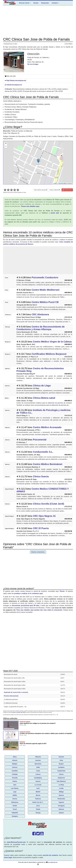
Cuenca (38, 774)
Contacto (55, 3)
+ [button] (6, 144)
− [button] (6, 146)
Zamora (61, 813)
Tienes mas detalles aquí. (30, 206)
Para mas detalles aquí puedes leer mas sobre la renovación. (40, 610)
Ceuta (38, 771)
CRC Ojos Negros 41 (44, 516)
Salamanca (15, 802)
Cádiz (38, 767)
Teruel (15, 809)
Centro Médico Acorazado (47, 427)
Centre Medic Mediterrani (46, 290)
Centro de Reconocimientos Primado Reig (40, 370)
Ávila (61, 760)
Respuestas (45, 3)
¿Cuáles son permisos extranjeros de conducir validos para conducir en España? (46, 733)
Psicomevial (40, 440)
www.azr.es (54, 862)
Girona (61, 774)
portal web (55, 213)
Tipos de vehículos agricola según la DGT (33, 744)
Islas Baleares (61, 781)
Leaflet (55, 183)
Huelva (15, 781)
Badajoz (15, 764)
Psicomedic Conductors (45, 277)
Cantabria (61, 767)
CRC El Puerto (41, 528)
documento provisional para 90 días (26, 605)
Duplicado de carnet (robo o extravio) (16, 692)
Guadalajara (38, 778)
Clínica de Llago (42, 386)
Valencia (61, 809)
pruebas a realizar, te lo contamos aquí (28, 593)
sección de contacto (50, 855)
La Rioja (61, 785)
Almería (15, 760)
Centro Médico (69, 44)
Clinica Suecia (41, 476)
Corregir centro (67, 190)
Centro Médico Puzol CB (45, 302)
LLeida (61, 788)
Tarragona (61, 806)
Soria (38, 806)
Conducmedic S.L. (43, 452)
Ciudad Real (61, 771)
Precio (62, 591)
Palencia (38, 799)
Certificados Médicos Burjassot (49, 354)
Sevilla (15, 806)
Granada (15, 778)
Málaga (61, 792)
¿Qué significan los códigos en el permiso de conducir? (38, 723)
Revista (36, 3)
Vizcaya (38, 813)
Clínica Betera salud (44, 398)
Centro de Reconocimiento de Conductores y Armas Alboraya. (41, 328)
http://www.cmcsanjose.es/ (16, 80)
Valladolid (15, 813)
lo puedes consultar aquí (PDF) (18, 712)
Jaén (15, 785)
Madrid (38, 792)
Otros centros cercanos (41, 190)
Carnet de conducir (25, 722)
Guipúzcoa (61, 778)
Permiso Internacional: (11, 696)
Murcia (38, 795)
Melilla (15, 795)
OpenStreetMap (62, 183)
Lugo (15, 792)
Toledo (38, 809)
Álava (15, 757)
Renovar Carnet (25, 3)
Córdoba (15, 774)
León (38, 788)
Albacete (38, 757)
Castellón (15, 771)
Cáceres (15, 767)
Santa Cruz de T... (38, 802)
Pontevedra (61, 799)
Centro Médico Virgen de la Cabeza (52, 342)
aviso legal (8, 857)
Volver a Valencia (55, 190)
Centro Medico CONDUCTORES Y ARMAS (43, 490)
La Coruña (38, 785)
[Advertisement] (38, 21)
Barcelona (38, 764)
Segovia (61, 802)
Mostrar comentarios (38, 552)
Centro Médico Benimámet (48, 464)
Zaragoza (15, 816)
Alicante (61, 757)
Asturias (38, 760)
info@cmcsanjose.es (14, 85)
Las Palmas (15, 788)
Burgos (61, 764)
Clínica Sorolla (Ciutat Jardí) (48, 504)
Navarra (61, 795)
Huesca (38, 781)
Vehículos (22, 742)
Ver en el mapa (33, 64)
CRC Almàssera (40, 314)
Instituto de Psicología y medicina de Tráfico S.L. (43, 411)
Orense (15, 799)
